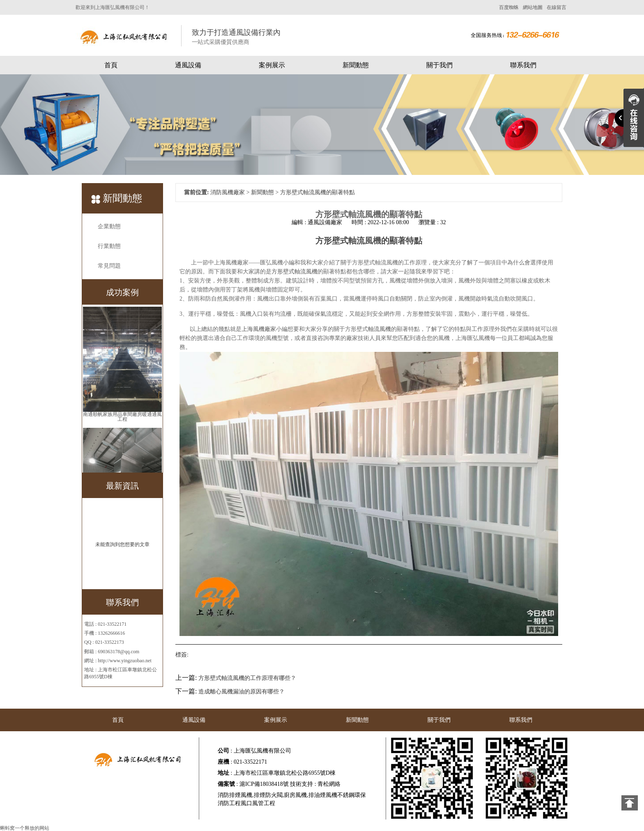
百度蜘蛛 (509, 7)
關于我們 (439, 65)
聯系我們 (523, 65)
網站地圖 (533, 7)
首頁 (111, 65)
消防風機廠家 (228, 192)
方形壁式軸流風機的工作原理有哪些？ (247, 678)
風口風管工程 (258, 803)
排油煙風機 (323, 795)
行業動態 (109, 246)
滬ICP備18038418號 (264, 784)
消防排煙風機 (235, 795)
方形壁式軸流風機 (294, 272)
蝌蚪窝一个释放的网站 (25, 828)
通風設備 (188, 65)
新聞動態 (356, 65)
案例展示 (272, 65)
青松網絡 (329, 784)
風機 (373, 241)
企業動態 (109, 226)
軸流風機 (379, 329)
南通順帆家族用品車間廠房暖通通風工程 (122, 417)
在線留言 (557, 7)
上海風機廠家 (259, 329)
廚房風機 (295, 795)
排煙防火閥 (268, 795)
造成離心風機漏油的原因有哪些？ (241, 692)
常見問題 (109, 266)
